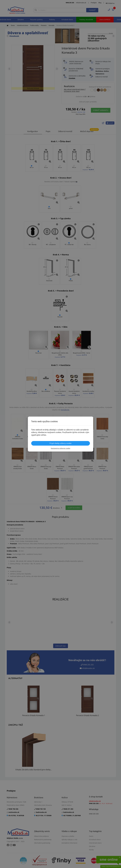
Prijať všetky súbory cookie (60, 443)
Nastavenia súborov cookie (60, 448)
